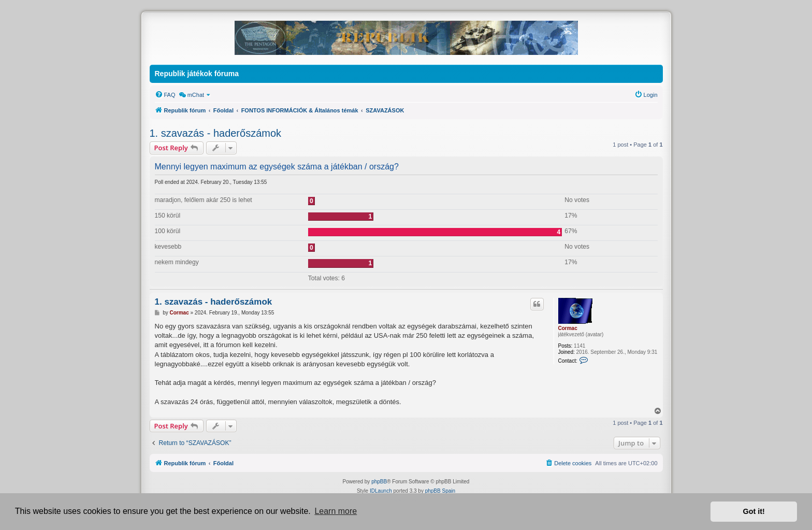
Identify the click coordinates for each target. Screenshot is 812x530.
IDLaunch (381, 491)
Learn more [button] (336, 511)
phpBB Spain (440, 491)
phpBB (379, 482)
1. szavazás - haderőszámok (216, 133)
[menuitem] (165, 95)
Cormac (568, 328)
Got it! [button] (754, 511)
